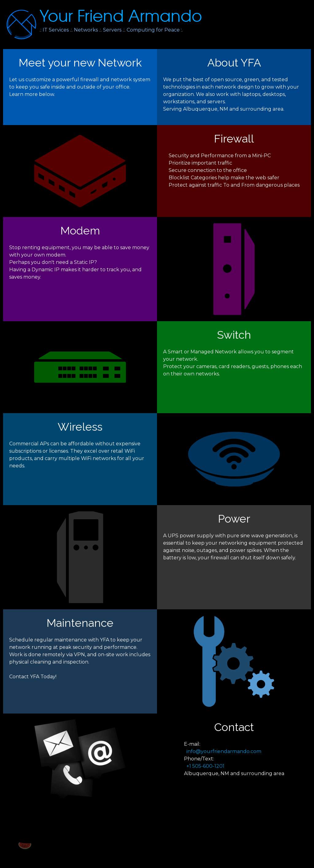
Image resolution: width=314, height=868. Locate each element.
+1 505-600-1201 (204, 766)
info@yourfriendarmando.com (224, 751)
